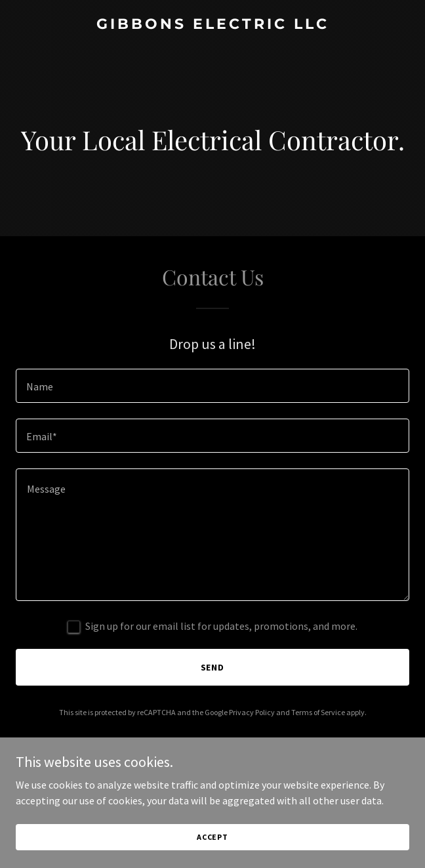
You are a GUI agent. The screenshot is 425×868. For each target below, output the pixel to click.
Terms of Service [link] (318, 712)
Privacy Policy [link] (252, 712)
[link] (212, 25)
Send (213, 667)
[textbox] (212, 386)
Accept (212, 837)
